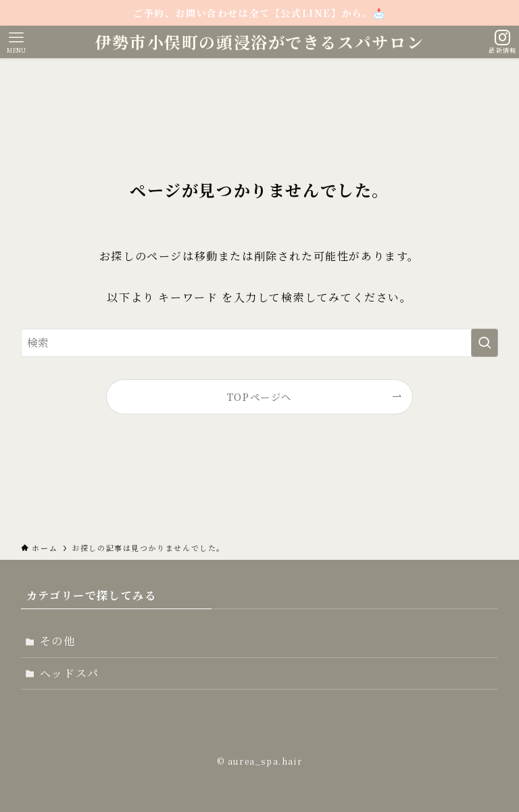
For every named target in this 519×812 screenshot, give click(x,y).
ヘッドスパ (70, 673)
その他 (58, 641)
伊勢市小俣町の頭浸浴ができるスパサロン (259, 42)
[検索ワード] (260, 343)
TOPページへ (259, 397)
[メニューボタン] (16, 42)
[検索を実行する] (485, 343)
